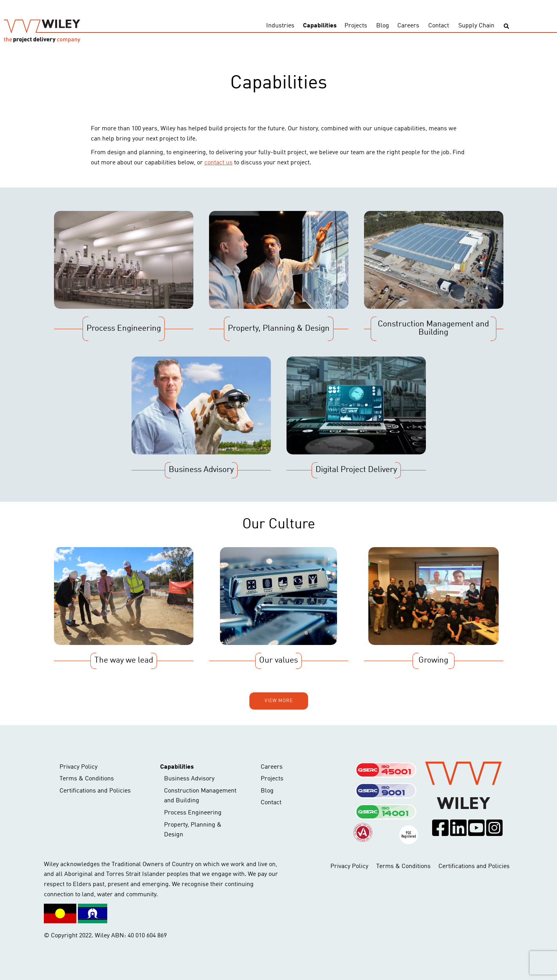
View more (279, 701)
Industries (280, 26)
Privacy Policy (78, 767)
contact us (218, 163)
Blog (383, 26)
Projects (356, 26)
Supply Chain (476, 26)
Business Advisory (189, 779)
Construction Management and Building (200, 796)
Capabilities (320, 26)
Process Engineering (193, 813)
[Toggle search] (506, 26)
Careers (408, 26)
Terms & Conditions (87, 779)
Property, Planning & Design (193, 830)
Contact (439, 26)
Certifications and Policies (95, 791)
